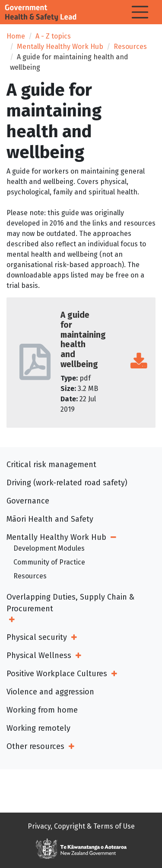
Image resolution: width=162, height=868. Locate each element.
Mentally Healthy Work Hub (60, 47)
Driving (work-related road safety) (67, 483)
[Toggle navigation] (140, 12)
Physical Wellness (39, 655)
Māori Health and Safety (50, 519)
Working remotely (38, 728)
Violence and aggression (50, 692)
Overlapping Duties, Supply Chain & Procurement (70, 603)
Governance (28, 501)
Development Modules (49, 548)
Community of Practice (49, 562)
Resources (130, 47)
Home (16, 36)
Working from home (42, 710)
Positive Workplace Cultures (57, 674)
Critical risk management (51, 465)
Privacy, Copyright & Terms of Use (81, 826)
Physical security (37, 637)
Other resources (35, 746)
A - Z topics (53, 36)
